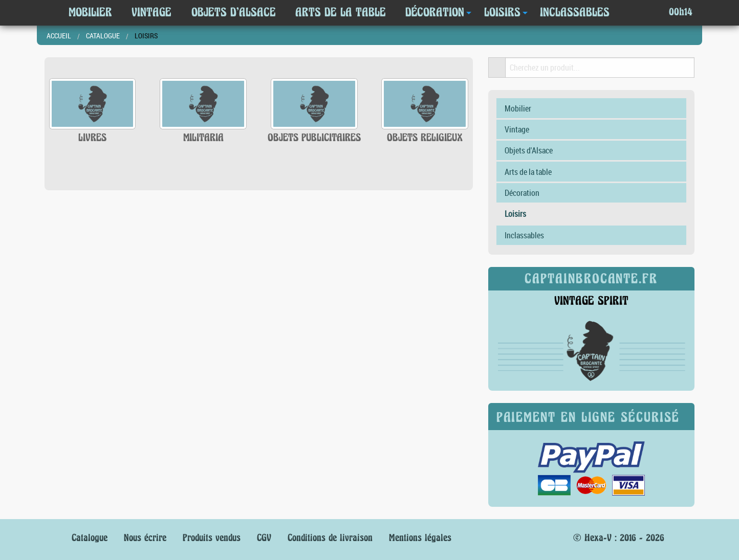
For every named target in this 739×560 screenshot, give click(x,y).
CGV (264, 538)
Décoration (435, 12)
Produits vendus (212, 538)
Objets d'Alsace (234, 12)
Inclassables (575, 12)
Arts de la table (341, 12)
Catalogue (103, 36)
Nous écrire (145, 538)
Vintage (151, 12)
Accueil (59, 36)
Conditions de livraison (330, 538)
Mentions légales (420, 538)
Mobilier (90, 12)
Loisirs (502, 12)
